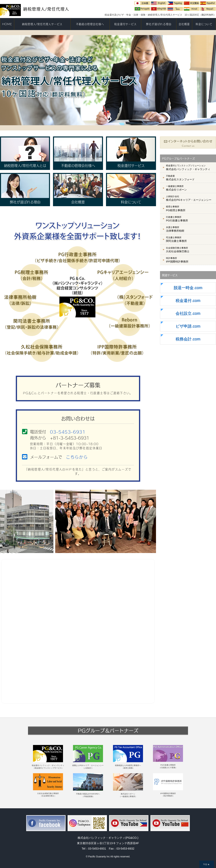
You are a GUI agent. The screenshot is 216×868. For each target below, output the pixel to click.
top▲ (207, 864)
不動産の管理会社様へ (90, 24)
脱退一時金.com (188, 288)
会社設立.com (188, 313)
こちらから (77, 457)
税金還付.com (188, 301)
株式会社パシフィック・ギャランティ (188, 167)
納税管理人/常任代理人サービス (42, 24)
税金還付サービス (125, 24)
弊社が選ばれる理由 (159, 24)
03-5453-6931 (68, 432)
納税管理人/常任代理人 (35, 9)
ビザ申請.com (188, 326)
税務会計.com (188, 339)
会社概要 (184, 24)
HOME (7, 24)
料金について (204, 24)
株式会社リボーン (176, 188)
